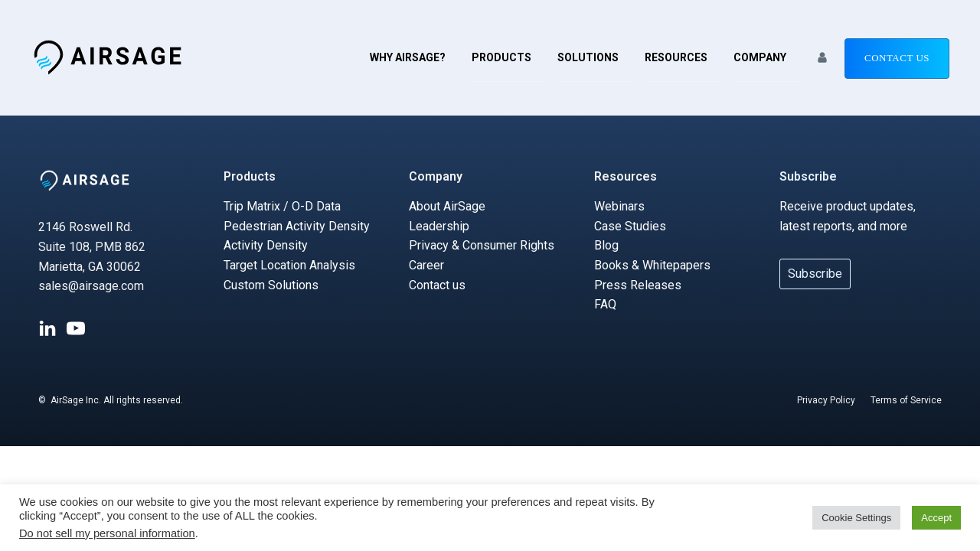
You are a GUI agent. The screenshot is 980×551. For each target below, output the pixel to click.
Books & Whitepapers (652, 265)
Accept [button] (936, 518)
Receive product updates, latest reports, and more (848, 216)
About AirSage (447, 206)
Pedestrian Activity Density (297, 226)
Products (501, 57)
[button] (822, 57)
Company (760, 57)
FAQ (605, 304)
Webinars (619, 206)
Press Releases (638, 285)
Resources (676, 57)
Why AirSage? (408, 57)
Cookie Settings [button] (856, 518)
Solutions (588, 57)
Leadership (439, 226)
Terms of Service (906, 400)
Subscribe (808, 176)
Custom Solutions (271, 285)
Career (426, 265)
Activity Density (266, 245)
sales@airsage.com (91, 286)
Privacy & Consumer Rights (482, 245)
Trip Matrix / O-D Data (282, 206)
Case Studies (630, 226)
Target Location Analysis (289, 265)
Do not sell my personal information (107, 533)
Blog (606, 245)
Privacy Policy (826, 400)
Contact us (897, 58)
